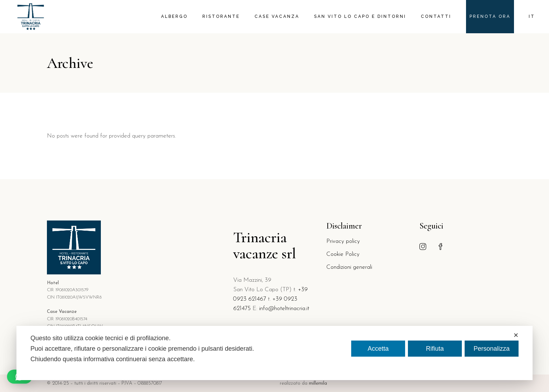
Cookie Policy (343, 254)
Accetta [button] (378, 349)
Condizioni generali (349, 267)
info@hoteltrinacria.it (284, 309)
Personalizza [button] (491, 349)
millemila (318, 383)
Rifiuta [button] (435, 349)
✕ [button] (516, 335)
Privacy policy (343, 241)
